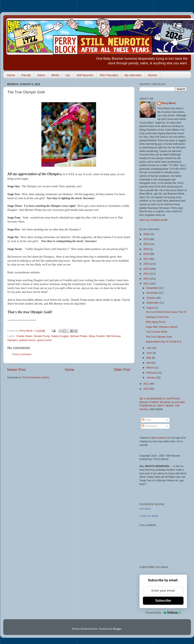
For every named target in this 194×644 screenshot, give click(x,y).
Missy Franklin (97, 336)
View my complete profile (154, 220)
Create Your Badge (149, 516)
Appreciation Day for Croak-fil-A (164, 342)
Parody (26, 75)
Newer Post (16, 370)
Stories (153, 75)
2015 (147, 269)
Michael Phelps (79, 336)
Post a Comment (22, 354)
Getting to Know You (157, 317)
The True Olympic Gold (159, 337)
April (149, 363)
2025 (147, 239)
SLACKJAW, (178, 402)
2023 (147, 244)
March (150, 368)
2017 (147, 259)
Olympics (13, 340)
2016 (147, 264)
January (151, 378)
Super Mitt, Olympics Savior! (162, 327)
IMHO (55, 75)
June (149, 353)
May (149, 358)
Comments (149, 426)
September (153, 303)
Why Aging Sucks (156, 322)
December (153, 288)
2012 (147, 284)
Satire (41, 75)
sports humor (44, 340)
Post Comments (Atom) (36, 378)
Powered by (163, 613)
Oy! (68, 75)
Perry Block (169, 103)
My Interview (133, 75)
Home (11, 75)
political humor (27, 340)
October (151, 298)
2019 (147, 249)
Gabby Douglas (60, 336)
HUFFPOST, (173, 399)
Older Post (122, 370)
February (152, 373)
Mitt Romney (113, 336)
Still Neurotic (85, 75)
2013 (147, 279)
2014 (147, 274)
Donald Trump (42, 336)
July (149, 348)
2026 (147, 234)
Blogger (117, 629)
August (151, 308)
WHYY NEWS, (166, 406)
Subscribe (163, 601)
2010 (147, 389)
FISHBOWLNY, (148, 406)
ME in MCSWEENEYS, (153, 399)
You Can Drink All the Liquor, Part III (166, 312)
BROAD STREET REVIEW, (155, 402)
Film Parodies (109, 75)
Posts (146, 420)
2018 (147, 254)
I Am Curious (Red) (157, 332)
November (153, 293)
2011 (147, 384)
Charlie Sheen (24, 336)
